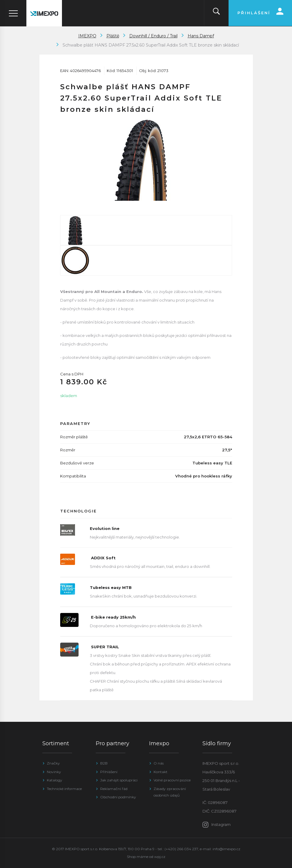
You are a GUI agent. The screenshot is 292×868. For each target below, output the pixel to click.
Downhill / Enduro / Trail (153, 36)
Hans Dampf (201, 36)
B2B (104, 763)
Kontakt (161, 772)
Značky (53, 763)
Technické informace (64, 789)
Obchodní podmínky (118, 797)
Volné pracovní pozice (172, 780)
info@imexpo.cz (226, 849)
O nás (159, 763)
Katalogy (55, 780)
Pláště (113, 36)
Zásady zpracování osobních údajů (170, 792)
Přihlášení (109, 772)
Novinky (54, 772)
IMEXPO (87, 36)
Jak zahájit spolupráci (119, 780)
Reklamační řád (114, 789)
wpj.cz (160, 857)
